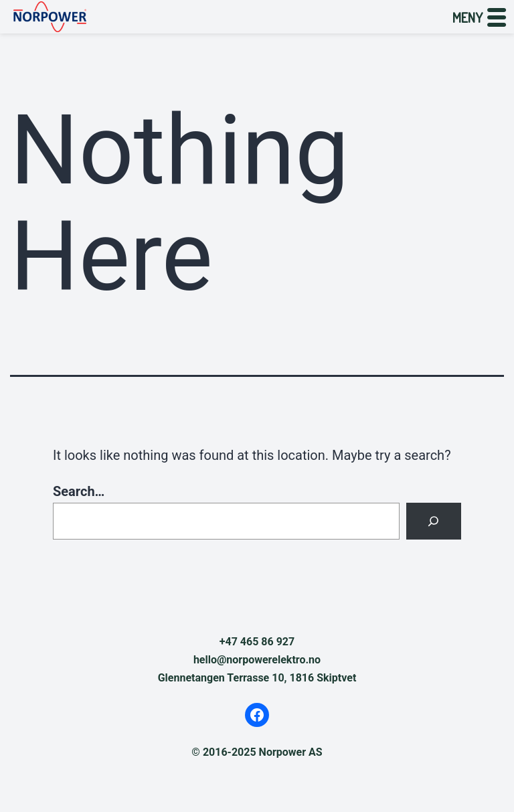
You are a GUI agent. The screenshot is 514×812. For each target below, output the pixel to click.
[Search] (434, 521)
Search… (79, 491)
